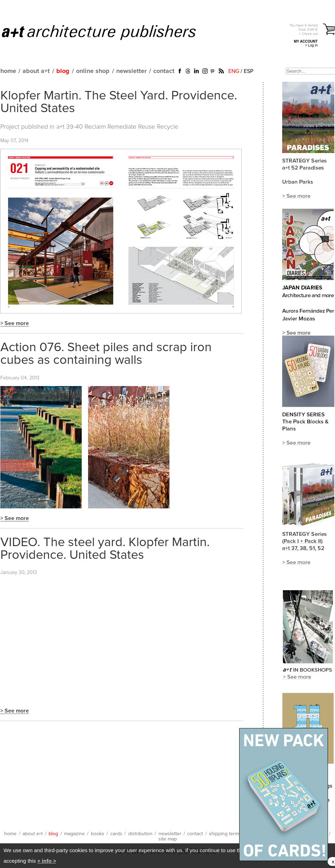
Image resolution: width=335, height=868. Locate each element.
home (8, 71)
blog (63, 71)
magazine (75, 834)
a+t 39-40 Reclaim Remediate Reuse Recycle (117, 127)
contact (164, 71)
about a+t (36, 71)
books (98, 834)
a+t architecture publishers (108, 32)
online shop (93, 71)
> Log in (311, 45)
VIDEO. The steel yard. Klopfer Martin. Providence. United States (105, 549)
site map (168, 839)
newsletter (131, 71)
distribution (140, 834)
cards (116, 834)
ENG (234, 71)
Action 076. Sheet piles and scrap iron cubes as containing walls (106, 354)
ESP (249, 71)
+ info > (47, 861)
